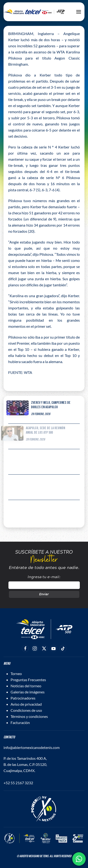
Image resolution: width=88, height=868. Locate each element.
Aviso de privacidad (26, 704)
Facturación (20, 722)
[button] (79, 12)
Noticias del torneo (26, 686)
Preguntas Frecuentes (28, 680)
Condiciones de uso (26, 710)
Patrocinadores (23, 698)
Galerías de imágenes (28, 692)
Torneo (16, 674)
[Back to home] (34, 12)
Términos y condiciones (29, 716)
